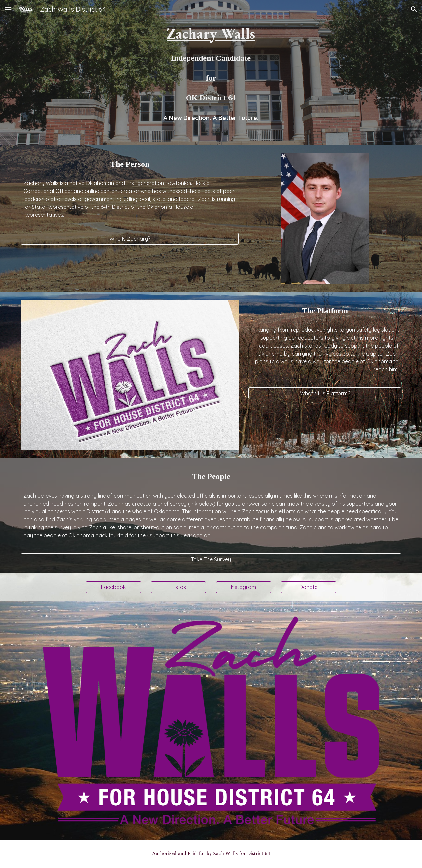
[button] (8, 9)
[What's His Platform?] (325, 393)
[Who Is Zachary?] (130, 239)
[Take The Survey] (211, 559)
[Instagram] (244, 587)
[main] (211, 63)
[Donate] (308, 587)
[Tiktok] (178, 587)
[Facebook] (113, 587)
